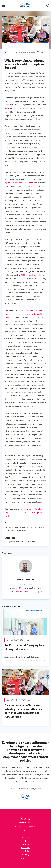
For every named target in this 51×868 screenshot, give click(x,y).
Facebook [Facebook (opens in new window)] (26, 848)
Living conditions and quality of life (20, 542)
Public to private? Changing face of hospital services (24, 647)
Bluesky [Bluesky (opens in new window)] (26, 855)
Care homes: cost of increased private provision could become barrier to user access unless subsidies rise (24, 711)
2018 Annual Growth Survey (33, 275)
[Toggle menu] (4, 6)
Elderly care (10, 527)
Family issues (21, 527)
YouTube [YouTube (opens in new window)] (25, 851)
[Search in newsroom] (48, 6)
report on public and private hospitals (21, 183)
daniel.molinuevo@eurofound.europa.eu (25, 591)
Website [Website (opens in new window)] (25, 837)
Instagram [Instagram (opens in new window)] (26, 858)
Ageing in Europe (17, 108)
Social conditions (18, 531)
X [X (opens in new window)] (26, 841)
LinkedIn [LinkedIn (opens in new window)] (26, 844)
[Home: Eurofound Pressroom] (25, 6)
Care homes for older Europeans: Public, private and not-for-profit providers (23, 314)
